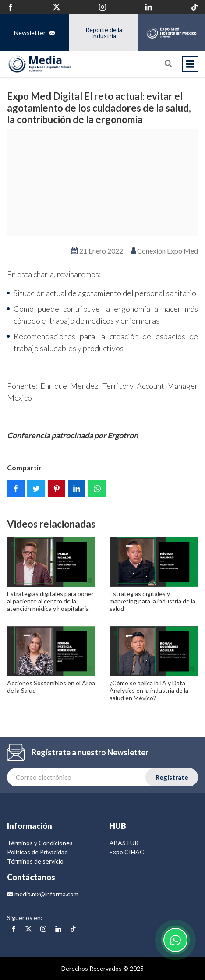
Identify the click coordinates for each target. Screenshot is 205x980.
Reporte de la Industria (103, 33)
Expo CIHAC (127, 852)
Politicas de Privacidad (37, 852)
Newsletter (35, 33)
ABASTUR (124, 843)
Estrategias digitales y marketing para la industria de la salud (152, 601)
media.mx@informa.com (43, 894)
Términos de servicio (35, 861)
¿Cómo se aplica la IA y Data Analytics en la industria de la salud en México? (149, 690)
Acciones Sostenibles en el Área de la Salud (51, 687)
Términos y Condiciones (40, 843)
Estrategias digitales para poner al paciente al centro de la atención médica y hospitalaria (50, 601)
